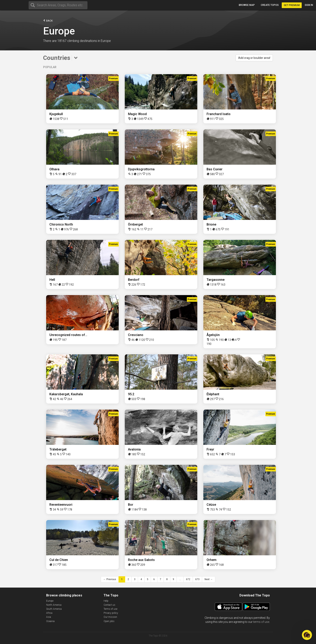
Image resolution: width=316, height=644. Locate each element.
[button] (307, 635)
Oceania (50, 621)
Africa (49, 613)
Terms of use (110, 609)
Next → (209, 579)
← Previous (110, 579)
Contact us (109, 605)
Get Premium (292, 5)
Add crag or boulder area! (254, 58)
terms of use (261, 622)
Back (48, 20)
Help (106, 601)
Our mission (110, 617)
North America (54, 605)
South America (54, 609)
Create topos (270, 5)
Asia (49, 617)
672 (188, 579)
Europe (50, 601)
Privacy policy (111, 613)
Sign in (309, 5)
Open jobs (109, 621)
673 (197, 579)
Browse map (247, 5)
